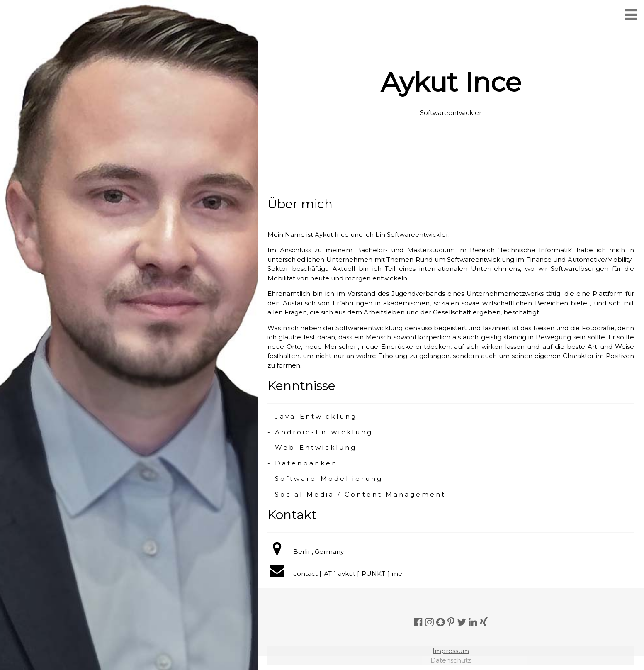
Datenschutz (451, 660)
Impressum (451, 651)
